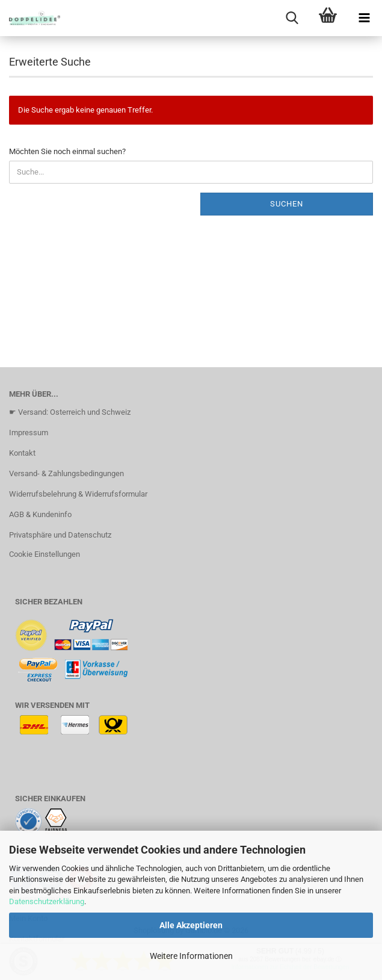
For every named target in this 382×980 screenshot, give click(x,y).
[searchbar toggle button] (292, 18)
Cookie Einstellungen (45, 554)
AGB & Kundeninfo (40, 514)
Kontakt (22, 453)
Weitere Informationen (191, 956)
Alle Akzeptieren (191, 925)
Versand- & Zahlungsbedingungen (66, 473)
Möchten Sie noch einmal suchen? (67, 151)
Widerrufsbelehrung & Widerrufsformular (78, 494)
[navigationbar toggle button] (364, 18)
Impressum (29, 433)
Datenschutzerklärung (47, 901)
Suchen (287, 204)
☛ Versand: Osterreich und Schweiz (70, 412)
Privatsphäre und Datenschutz (60, 535)
